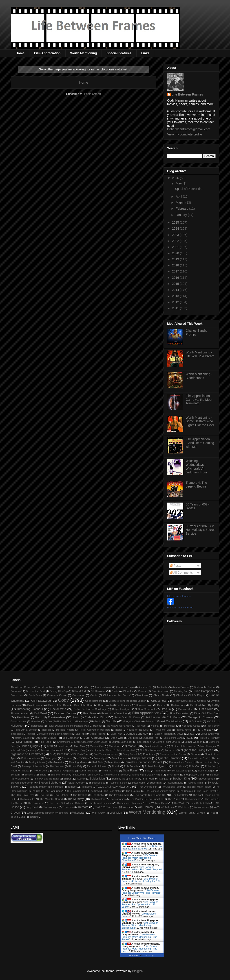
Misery (33, 750)
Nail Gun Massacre (150, 750)
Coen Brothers (94, 701)
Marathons (115, 746)
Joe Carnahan (71, 738)
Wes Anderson (202, 807)
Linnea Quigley (30, 746)
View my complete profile (185, 134)
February (182, 209)
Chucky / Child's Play (189, 695)
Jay (192, 734)
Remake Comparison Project (143, 762)
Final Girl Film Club (207, 713)
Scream (15, 774)
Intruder (31, 734)
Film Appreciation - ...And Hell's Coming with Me (200, 443)
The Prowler (137, 799)
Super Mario (138, 783)
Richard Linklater (97, 766)
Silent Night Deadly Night (147, 774)
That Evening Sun (148, 787)
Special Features (119, 53)
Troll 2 (98, 807)
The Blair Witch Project (199, 787)
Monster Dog (78, 750)
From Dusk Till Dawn (127, 717)
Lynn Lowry (64, 746)
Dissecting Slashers (30, 709)
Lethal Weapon (194, 742)
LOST (50, 746)
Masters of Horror (156, 746)
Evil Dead (41, 713)
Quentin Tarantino (170, 758)
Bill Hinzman (98, 691)
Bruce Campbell (203, 691)
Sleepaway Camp (194, 774)
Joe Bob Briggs (46, 738)
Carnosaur (79, 695)
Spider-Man (97, 779)
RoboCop (195, 766)
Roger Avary (42, 770)
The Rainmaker (193, 799)
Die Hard (195, 705)
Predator (67, 758)
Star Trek (134, 779)
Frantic (76, 718)
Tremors (83, 807)
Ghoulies (36, 722)
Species (81, 779)
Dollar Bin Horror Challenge (90, 709)
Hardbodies (37, 726)
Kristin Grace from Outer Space (91, 742)
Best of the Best (35, 691)
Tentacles (87, 787)
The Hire (44, 795)
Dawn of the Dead (59, 705)
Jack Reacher (98, 734)
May (179, 183)
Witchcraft (79, 813)
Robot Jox (210, 766)
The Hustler (98, 795)
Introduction (17, 734)
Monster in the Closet (101, 750)
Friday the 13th (95, 717)
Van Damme (146, 807)
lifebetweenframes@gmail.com (189, 129)
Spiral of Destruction (189, 189)
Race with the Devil (198, 758)
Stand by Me (118, 779)
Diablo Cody (178, 705)
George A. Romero (200, 717)
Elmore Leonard (20, 713)
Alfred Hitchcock (70, 687)
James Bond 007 (137, 734)
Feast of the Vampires (114, 713)
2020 (176, 253)
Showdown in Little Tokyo (86, 775)
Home (20, 53)
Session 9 (30, 775)
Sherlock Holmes (60, 775)
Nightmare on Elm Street (27, 754)
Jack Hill (81, 734)
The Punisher (155, 799)
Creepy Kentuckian (183, 701)
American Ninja (125, 687)
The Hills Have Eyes (22, 795)
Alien (87, 687)
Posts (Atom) (92, 94)
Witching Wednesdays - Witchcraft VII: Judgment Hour (197, 466)
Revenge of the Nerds (33, 766)
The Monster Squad (51, 799)
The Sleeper (17, 803)
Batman (15, 691)
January (182, 215)
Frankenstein (56, 717)
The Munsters (98, 799)
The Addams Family (172, 787)
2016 (176, 278)
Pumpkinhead (119, 758)
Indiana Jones (183, 730)
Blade (115, 691)
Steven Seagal (207, 779)
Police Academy (31, 758)
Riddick (116, 766)
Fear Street (90, 713)
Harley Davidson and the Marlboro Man (68, 726)
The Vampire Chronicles (129, 803)
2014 (176, 290)
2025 (176, 222)
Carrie (94, 695)
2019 (176, 259)
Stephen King (181, 779)
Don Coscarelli (147, 709)
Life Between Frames (187, 94)
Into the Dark (204, 730)
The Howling (80, 795)
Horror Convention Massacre (95, 730)
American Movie (103, 687)
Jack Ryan (117, 734)
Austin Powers (181, 687)
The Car (35, 791)
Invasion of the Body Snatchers (55, 734)
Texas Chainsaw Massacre (114, 787)
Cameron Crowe (57, 695)
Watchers (184, 807)
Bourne (143, 691)
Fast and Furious (65, 713)
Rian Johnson (57, 766)
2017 (176, 271)
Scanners (161, 770)
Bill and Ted (79, 691)
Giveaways (82, 721)
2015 (176, 284)
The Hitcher (61, 795)
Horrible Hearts (65, 730)
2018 (176, 265)
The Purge (174, 799)
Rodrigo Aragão (20, 770)
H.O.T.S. (211, 722)
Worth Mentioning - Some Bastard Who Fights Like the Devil (200, 421)
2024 (176, 229)
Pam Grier (64, 754)
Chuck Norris (161, 695)
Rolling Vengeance (64, 771)
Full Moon (173, 717)
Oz (51, 754)
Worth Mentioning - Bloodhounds (199, 376)
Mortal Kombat (126, 750)
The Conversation (76, 791)
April (179, 196)
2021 (176, 247)
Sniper (67, 779)
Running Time (111, 771)
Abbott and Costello (22, 687)
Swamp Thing (196, 783)
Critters (201, 701)
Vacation (128, 807)
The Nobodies (117, 799)
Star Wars (149, 779)
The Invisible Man (119, 795)
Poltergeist (51, 758)
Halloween (17, 726)
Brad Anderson (160, 691)
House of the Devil (138, 730)
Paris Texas (84, 754)
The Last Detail (180, 795)
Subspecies (98, 783)
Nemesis (170, 750)
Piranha (195, 754)
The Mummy (75, 799)
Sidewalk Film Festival (116, 775)
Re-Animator (57, 762)
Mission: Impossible (53, 750)
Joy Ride (133, 738)
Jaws (180, 734)
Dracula (166, 709)
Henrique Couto (191, 726)
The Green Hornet (206, 791)
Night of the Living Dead (197, 750)
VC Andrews (167, 807)
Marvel (132, 746)
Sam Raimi (130, 770)
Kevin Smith (24, 742)
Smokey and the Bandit (47, 779)
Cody (63, 700)
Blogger (137, 971)
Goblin (98, 722)
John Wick (117, 738)
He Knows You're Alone (119, 726)
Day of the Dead (84, 705)
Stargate (164, 779)
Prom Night (100, 758)
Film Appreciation (47, 53)
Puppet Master (142, 758)
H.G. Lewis (195, 721)
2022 (176, 241)
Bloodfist (128, 691)
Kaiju (190, 738)
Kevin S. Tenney (210, 738)
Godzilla (111, 721)
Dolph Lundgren (122, 709)
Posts (176, 566)
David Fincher (35, 705)
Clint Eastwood (41, 701)
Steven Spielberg (50, 783)
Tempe (72, 787)
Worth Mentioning (84, 53)
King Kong (45, 742)
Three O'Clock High (200, 803)
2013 (176, 296)
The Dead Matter (113, 791)
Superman (155, 783)
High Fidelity (213, 726)
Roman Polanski (88, 770)
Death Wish (105, 705)
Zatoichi (34, 817)
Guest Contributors (170, 721)
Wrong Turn (186, 813)
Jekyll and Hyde (210, 734)
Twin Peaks (112, 807)
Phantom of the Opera (173, 754)
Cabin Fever (35, 695)
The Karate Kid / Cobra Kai (150, 795)
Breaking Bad (181, 691)
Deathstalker (124, 705)
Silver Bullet (173, 775)
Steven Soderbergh (22, 783)
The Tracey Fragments (101, 803)
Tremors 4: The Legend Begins (196, 485)
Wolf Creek (99, 813)
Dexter (161, 705)
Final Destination (179, 713)
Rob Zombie (131, 766)
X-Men (201, 813)
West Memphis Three (39, 813)
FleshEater (23, 717)
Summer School (119, 783)
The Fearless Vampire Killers (160, 791)
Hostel (118, 730)
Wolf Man (116, 813)
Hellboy (155, 726)
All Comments (181, 573)
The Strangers (36, 803)
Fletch (39, 717)
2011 (176, 308)
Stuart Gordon (77, 783)
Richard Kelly (75, 766)
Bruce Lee (17, 695)
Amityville (162, 687)
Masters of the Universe (184, 746)
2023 (176, 235)
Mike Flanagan (208, 746)
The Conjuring (52, 791)
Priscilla (82, 758)
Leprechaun (144, 742)
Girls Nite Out (64, 722)
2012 (176, 302)
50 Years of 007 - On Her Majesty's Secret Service (200, 530)
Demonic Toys (144, 705)
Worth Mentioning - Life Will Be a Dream (200, 354)
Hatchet (97, 726)
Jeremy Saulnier (23, 738)
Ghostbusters (18, 721)
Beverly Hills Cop (59, 691)
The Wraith (180, 803)
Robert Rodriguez (155, 766)
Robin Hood (178, 766)
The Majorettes (28, 799)
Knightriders (63, 742)
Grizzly (149, 722)
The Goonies (186, 791)
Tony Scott (32, 807)
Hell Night (141, 726)
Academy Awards (47, 687)
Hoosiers (47, 730)
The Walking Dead (157, 803)
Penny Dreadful (131, 754)
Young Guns (18, 817)
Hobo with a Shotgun (26, 730)
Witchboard (62, 813)
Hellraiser (170, 726)
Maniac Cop (97, 746)
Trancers (68, 807)
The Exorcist (133, 791)
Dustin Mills (206, 709)
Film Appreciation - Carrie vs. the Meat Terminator (199, 400)
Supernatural (176, 783)
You (213, 813)
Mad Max (80, 746)
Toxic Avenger (51, 807)
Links (145, 53)
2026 (176, 178)
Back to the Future (205, 687)
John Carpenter (94, 738)
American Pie (145, 687)
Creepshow (159, 701)
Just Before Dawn (173, 738)
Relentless (114, 762)
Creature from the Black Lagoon (127, 701)
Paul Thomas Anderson (106, 754)
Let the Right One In (168, 742)
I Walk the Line (163, 730)
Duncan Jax (185, 709)
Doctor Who (58, 709)
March (180, 203)
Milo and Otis (18, 750)
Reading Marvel (78, 762)
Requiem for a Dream (180, 762)
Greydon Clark (132, 721)
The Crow (95, 791)
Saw (147, 770)
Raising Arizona (37, 762)
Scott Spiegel (206, 770)
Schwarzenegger (181, 770)
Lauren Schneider (122, 742)
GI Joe (48, 722)
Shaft (43, 774)
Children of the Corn (116, 695)
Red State (98, 762)
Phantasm (149, 754)
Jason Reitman (164, 734)
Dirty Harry (212, 705)
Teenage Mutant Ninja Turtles (46, 787)
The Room (211, 799)
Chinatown (141, 695)
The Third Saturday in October (67, 803)
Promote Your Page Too (180, 608)
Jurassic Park (151, 738)
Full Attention (153, 717)
